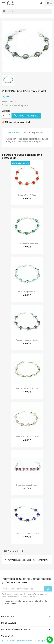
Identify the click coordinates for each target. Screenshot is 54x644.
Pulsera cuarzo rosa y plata (27, 437)
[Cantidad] (5, 116)
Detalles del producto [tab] (33, 132)
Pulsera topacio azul (27, 292)
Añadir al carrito (26, 116)
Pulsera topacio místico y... (27, 340)
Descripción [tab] (13, 132)
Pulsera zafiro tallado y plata (27, 533)
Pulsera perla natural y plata (27, 388)
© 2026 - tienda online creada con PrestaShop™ (24, 641)
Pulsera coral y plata (27, 195)
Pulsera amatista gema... (27, 485)
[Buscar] (27, 11)
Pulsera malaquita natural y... (27, 243)
